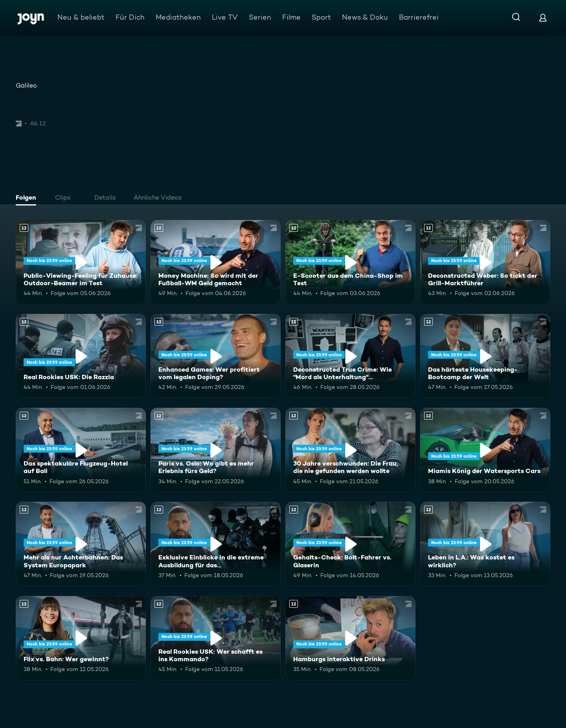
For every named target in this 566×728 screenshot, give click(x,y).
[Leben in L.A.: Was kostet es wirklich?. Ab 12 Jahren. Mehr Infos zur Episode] (485, 544)
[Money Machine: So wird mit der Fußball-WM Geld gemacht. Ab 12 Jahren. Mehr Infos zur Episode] (216, 262)
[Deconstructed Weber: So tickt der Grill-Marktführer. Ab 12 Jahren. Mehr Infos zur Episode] (485, 262)
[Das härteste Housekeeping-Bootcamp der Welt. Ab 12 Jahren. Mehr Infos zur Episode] (485, 356)
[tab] (28, 198)
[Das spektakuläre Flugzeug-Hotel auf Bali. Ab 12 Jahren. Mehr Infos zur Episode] (81, 450)
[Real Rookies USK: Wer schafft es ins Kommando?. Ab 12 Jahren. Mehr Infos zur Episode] (216, 638)
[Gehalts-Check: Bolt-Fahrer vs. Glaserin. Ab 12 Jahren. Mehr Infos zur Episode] (350, 544)
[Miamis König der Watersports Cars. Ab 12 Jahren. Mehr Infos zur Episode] (485, 450)
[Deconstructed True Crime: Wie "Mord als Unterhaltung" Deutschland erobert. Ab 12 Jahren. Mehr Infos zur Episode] (350, 356)
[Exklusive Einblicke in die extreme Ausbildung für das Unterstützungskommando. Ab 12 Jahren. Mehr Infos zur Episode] (216, 544)
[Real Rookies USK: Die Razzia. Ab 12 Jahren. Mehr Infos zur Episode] (81, 356)
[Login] (543, 17)
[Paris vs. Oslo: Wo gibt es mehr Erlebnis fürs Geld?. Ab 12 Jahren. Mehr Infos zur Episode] (216, 450)
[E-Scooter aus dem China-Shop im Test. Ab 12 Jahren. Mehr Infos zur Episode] (350, 262)
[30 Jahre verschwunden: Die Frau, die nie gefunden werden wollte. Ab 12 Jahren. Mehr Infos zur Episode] (350, 450)
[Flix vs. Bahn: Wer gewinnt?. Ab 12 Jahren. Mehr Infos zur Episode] (81, 638)
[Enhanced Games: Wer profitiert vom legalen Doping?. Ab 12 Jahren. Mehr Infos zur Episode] (216, 356)
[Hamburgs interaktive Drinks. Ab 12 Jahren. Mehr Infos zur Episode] (350, 638)
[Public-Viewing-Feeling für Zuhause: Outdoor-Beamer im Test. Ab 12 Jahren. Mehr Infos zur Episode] (81, 262)
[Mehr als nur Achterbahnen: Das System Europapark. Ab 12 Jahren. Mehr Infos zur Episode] (81, 544)
